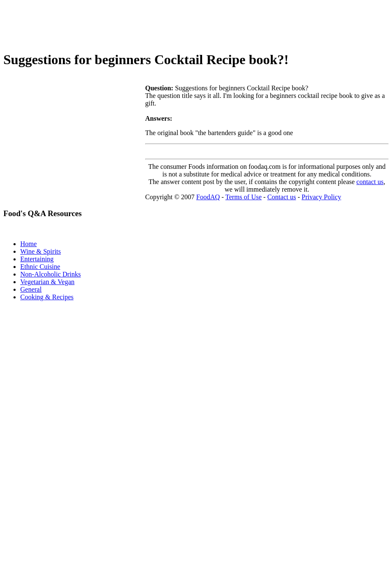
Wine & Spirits (41, 251)
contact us (370, 182)
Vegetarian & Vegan (47, 282)
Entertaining (37, 259)
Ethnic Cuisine (40, 267)
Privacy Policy (322, 197)
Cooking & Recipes (47, 297)
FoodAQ (208, 197)
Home (28, 244)
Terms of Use (243, 197)
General (31, 289)
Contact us (281, 197)
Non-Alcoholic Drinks (51, 274)
